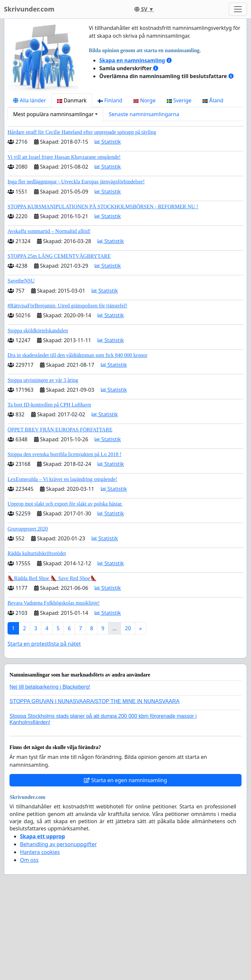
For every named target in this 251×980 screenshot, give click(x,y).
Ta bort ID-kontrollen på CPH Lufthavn (49, 405)
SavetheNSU (21, 281)
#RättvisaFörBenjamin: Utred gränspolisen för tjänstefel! (67, 306)
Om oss (29, 860)
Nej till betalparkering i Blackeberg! (50, 687)
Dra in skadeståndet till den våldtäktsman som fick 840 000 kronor (77, 355)
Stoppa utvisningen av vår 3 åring (43, 380)
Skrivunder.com (29, 9)
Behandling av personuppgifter (58, 844)
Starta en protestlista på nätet (44, 644)
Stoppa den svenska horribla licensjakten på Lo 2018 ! (64, 454)
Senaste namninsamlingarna (144, 114)
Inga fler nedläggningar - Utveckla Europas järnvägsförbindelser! (76, 182)
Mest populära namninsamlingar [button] (53, 114)
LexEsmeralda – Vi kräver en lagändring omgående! (62, 479)
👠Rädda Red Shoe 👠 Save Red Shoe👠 (52, 578)
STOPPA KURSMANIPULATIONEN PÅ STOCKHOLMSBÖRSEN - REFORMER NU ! (103, 207)
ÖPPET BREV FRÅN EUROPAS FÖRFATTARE (60, 430)
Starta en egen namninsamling (126, 780)
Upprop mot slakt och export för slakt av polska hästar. (65, 504)
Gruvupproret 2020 (28, 529)
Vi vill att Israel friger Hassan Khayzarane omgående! (64, 157)
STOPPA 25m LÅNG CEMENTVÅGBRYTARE (59, 256)
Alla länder (29, 100)
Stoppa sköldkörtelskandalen (38, 331)
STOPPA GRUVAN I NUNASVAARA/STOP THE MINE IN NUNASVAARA (95, 701)
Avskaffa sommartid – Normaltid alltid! (49, 231)
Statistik (108, 142)
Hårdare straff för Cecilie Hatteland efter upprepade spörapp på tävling (82, 132)
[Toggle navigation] (238, 9)
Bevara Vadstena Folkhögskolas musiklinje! (54, 603)
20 (128, 628)
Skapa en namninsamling (132, 60)
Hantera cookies (40, 852)
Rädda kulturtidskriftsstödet (37, 553)
